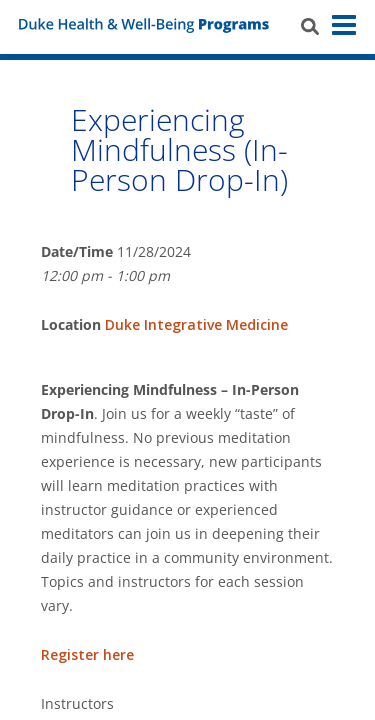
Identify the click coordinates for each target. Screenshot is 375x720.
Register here (87, 654)
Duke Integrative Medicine (196, 324)
